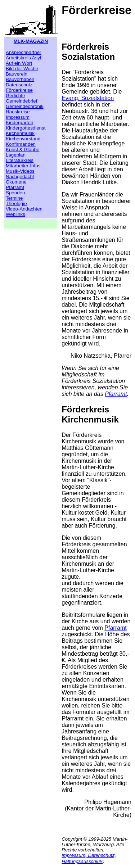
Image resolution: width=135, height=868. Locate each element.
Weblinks (15, 214)
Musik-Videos (20, 171)
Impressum (18, 117)
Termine (14, 198)
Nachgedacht (20, 177)
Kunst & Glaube (22, 150)
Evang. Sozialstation (88, 98)
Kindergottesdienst (26, 128)
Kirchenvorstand (23, 139)
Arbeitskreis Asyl (23, 58)
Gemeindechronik (24, 106)
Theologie (16, 204)
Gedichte (15, 96)
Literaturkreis (20, 160)
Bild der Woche (22, 69)
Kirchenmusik (20, 133)
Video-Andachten (24, 209)
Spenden (15, 193)
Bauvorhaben (20, 79)
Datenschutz (19, 85)
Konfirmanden (21, 144)
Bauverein (17, 74)
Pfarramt (15, 187)
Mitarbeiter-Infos (23, 166)
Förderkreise (19, 90)
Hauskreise (18, 112)
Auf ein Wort (19, 63)
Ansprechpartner (24, 52)
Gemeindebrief (21, 101)
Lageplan (16, 155)
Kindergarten (19, 123)
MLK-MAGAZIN (31, 41)
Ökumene (16, 182)
